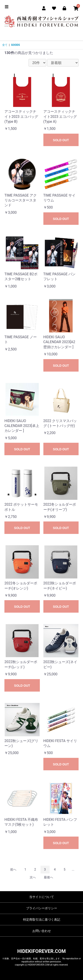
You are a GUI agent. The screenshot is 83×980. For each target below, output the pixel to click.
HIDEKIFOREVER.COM (41, 951)
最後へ (48, 877)
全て (5, 45)
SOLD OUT (61, 140)
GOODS (15, 45)
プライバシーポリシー (42, 908)
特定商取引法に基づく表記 (42, 920)
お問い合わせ (42, 931)
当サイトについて (42, 897)
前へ (13, 869)
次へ (33, 877)
